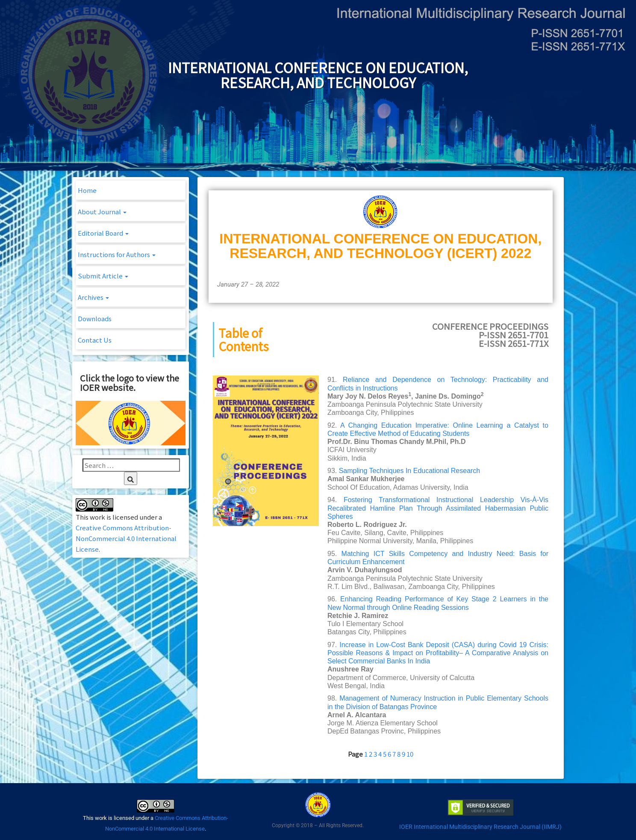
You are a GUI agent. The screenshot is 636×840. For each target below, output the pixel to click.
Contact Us (95, 340)
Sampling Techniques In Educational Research (410, 471)
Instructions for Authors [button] (117, 254)
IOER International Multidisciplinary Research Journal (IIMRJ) (480, 827)
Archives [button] (93, 297)
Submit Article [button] (103, 276)
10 (410, 754)
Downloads (95, 318)
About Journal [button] (102, 211)
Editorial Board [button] (103, 233)
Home (87, 190)
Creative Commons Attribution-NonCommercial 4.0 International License (126, 538)
